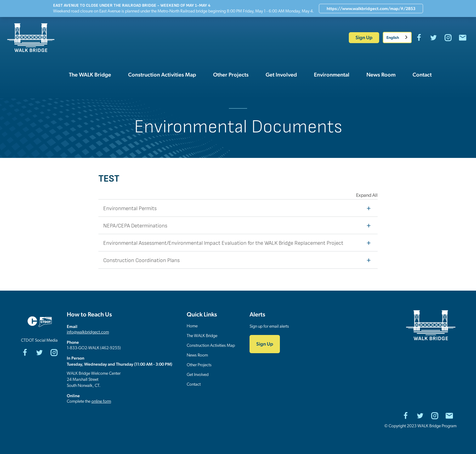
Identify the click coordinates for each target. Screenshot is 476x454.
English (393, 38)
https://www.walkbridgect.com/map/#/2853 (371, 9)
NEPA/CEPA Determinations (239, 225)
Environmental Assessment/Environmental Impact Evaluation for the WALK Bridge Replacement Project (239, 243)
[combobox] (397, 38)
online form (101, 402)
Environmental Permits (239, 208)
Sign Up (364, 38)
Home (192, 326)
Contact (194, 385)
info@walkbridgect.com (88, 332)
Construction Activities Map (211, 346)
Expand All (367, 196)
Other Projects (199, 365)
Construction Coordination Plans (239, 260)
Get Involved (198, 375)
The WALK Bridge (202, 336)
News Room (197, 355)
